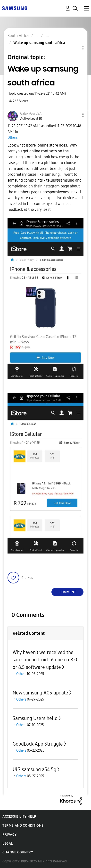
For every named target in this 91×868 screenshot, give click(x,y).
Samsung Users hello (35, 718)
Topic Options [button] (75, 48)
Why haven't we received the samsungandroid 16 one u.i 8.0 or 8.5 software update (45, 660)
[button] (75, 115)
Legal (8, 844)
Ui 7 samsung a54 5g (34, 769)
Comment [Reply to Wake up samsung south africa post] (68, 592)
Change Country (18, 852)
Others (12, 138)
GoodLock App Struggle (38, 744)
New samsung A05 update (40, 693)
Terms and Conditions (23, 826)
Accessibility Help (19, 817)
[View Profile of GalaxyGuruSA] (31, 114)
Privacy (9, 835)
